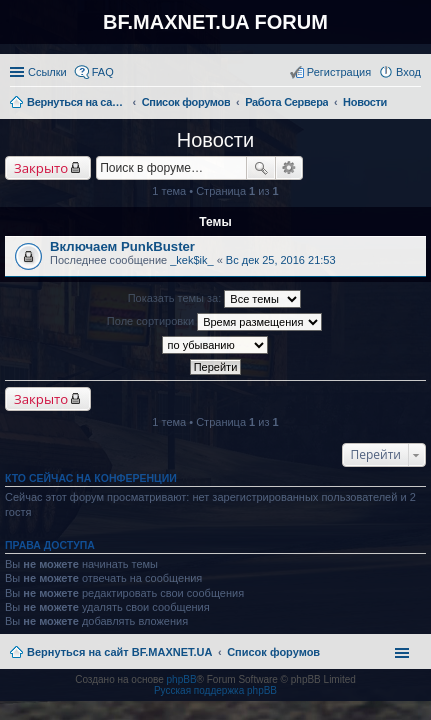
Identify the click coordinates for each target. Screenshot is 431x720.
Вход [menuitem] (408, 72)
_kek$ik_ (191, 260)
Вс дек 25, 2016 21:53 (281, 260)
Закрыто (41, 168)
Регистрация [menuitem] (339, 72)
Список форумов (273, 652)
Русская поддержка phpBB (215, 690)
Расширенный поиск (289, 168)
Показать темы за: (215, 299)
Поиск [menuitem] (415, 104)
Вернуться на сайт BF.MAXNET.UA (119, 652)
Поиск (261, 168)
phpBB (182, 679)
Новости (215, 140)
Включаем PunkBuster (122, 246)
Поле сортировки (214, 322)
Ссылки (47, 72)
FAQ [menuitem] (103, 72)
